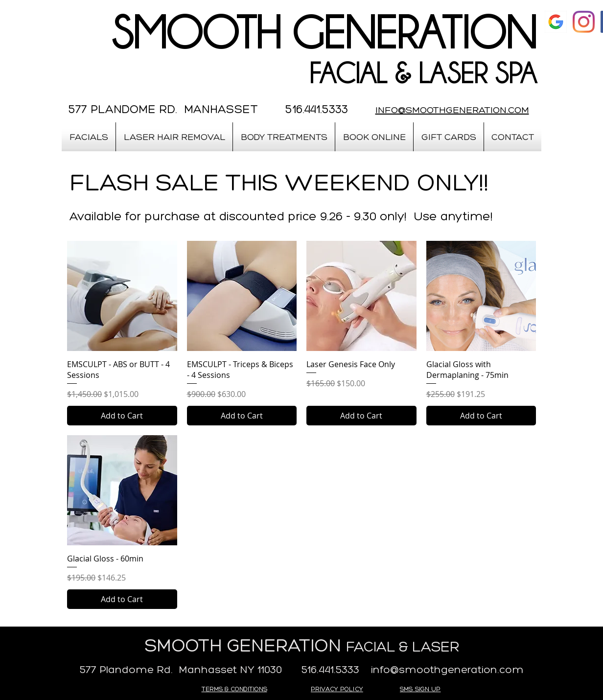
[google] (556, 22)
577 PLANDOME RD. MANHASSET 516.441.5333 (208, 109)
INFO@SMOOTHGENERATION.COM (452, 110)
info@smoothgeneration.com (447, 669)
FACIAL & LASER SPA (423, 73)
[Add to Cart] (122, 416)
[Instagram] (584, 22)
